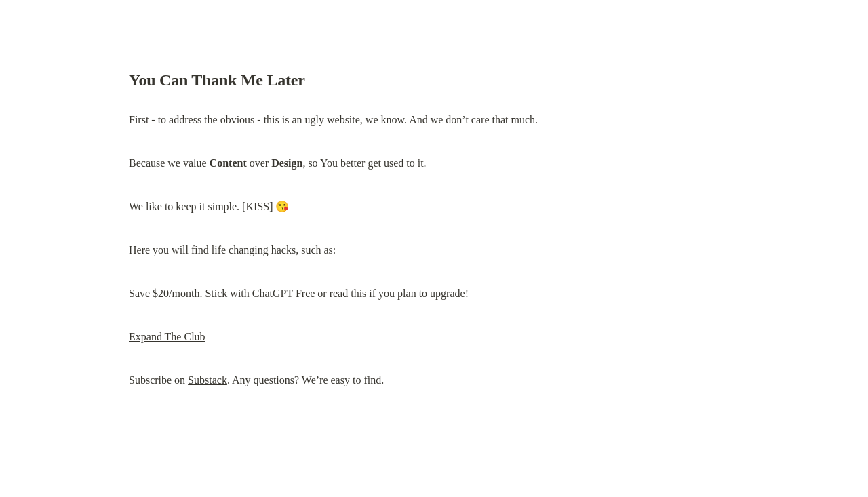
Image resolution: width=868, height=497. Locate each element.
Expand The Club (167, 337)
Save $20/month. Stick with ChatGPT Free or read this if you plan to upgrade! (299, 293)
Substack (208, 380)
